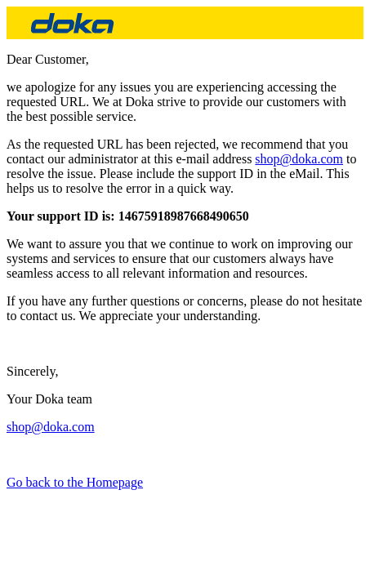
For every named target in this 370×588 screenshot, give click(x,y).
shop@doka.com (299, 159)
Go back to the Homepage (75, 482)
